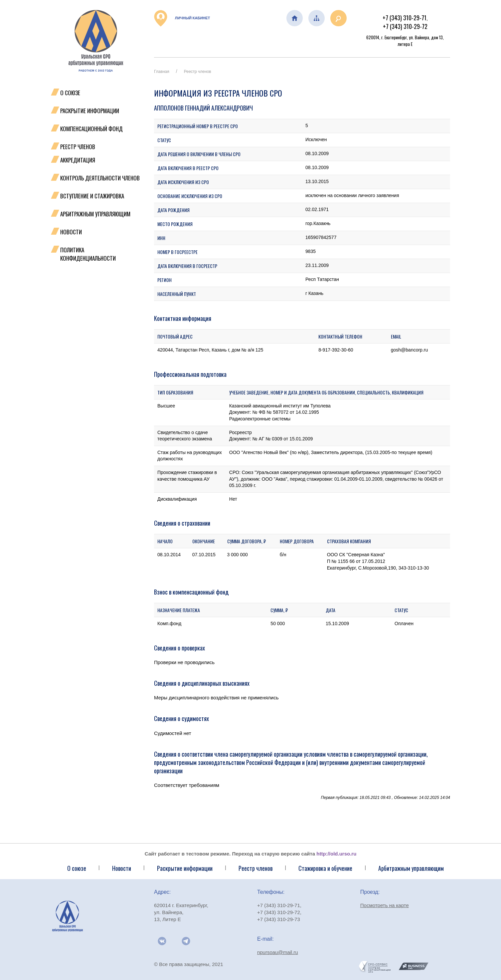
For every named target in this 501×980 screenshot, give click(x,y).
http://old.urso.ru (336, 854)
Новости (71, 232)
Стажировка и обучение (325, 868)
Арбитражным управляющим (95, 214)
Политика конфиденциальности (88, 254)
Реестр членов (78, 147)
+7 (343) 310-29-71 (405, 18)
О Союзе (70, 93)
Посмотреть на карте (385, 905)
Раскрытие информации (90, 111)
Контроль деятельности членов (100, 178)
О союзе (77, 868)
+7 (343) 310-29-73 (279, 919)
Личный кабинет (182, 18)
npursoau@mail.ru (278, 952)
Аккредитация (78, 160)
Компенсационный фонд (91, 129)
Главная (162, 72)
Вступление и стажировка (92, 196)
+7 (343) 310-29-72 (405, 26)
